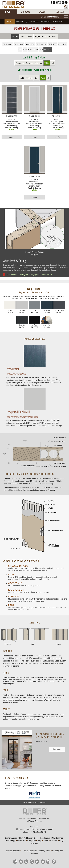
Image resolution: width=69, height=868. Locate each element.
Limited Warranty (13, 851)
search (66, 7)
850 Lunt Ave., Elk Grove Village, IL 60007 (36, 829)
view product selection (50, 16)
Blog (40, 841)
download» (57, 749)
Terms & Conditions (29, 851)
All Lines (48, 50)
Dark (36, 78)
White (47, 63)
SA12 (16, 44)
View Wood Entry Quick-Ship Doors (34, 802)
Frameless (20, 63)
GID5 (36, 50)
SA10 (5, 44)
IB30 (55, 44)
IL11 (60, 44)
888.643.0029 (59, 3)
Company (32, 841)
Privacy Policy (45, 851)
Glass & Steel (32, 22)
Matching (39, 63)
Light (22, 78)
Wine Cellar (58, 22)
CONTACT (60, 12)
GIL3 (25, 50)
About (55, 36)
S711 (33, 44)
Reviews (54, 841)
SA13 (22, 44)
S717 (50, 44)
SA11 (11, 44)
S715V (44, 44)
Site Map (35, 843)
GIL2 (20, 50)
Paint (43, 78)
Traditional (45, 22)
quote (12, 137)
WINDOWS (26, 12)
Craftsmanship (11, 838)
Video (46, 841)
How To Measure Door (29, 838)
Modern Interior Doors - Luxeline (34, 29)
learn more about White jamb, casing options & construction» (29, 275)
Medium (29, 78)
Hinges (37, 36)
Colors (30, 36)
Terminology (10, 841)
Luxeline (10, 22)
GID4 (30, 50)
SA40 (27, 44)
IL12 (65, 44)
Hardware (46, 36)
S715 (38, 44)
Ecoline (20, 22)
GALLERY (43, 12)
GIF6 (41, 50)
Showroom (34, 827)
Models (15, 36)
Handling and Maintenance (52, 838)
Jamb (23, 36)
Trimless (29, 63)
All (53, 63)
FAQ (61, 841)
